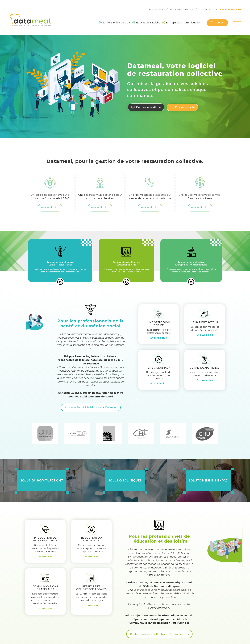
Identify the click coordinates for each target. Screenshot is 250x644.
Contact (220, 23)
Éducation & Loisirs (148, 23)
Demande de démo (148, 107)
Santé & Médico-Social (117, 23)
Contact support (209, 9)
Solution (42, 481)
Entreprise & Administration (184, 23)
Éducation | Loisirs (126, 263)
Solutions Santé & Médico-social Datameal (91, 407)
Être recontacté (184, 107)
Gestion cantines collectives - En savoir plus (159, 633)
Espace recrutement (182, 9)
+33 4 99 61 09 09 (231, 9)
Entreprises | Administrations (191, 263)
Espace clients (157, 9)
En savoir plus (50, 207)
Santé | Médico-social (60, 263)
